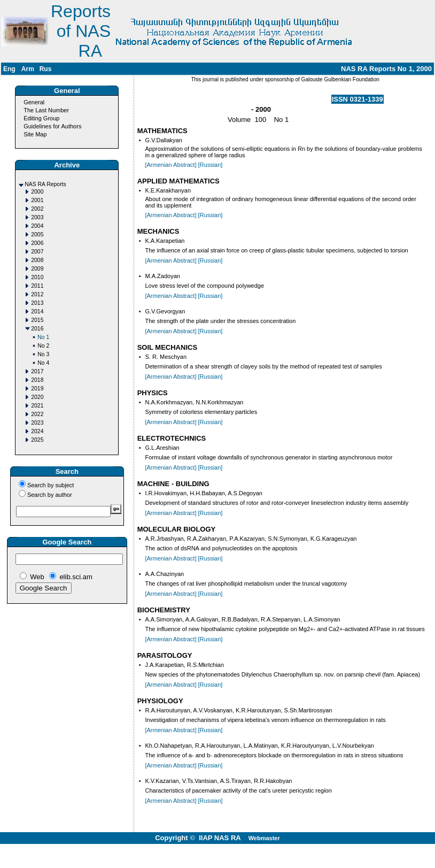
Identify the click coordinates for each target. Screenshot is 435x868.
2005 (37, 235)
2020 (37, 397)
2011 (37, 286)
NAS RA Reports (45, 184)
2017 (37, 371)
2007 (37, 252)
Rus (46, 69)
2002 (37, 209)
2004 (37, 226)
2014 (37, 312)
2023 (37, 423)
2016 (37, 329)
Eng (9, 69)
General (34, 102)
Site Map (35, 134)
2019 (37, 389)
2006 (37, 243)
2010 (37, 277)
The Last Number (46, 110)
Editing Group (41, 118)
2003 (37, 217)
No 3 (43, 354)
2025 (37, 440)
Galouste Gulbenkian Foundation (340, 79)
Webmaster (264, 838)
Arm (28, 69)
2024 (37, 431)
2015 (37, 320)
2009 (37, 269)
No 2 (43, 346)
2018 (37, 380)
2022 (37, 414)
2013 (37, 303)
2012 (37, 294)
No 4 (43, 363)
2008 (37, 260)
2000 (37, 192)
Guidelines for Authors (52, 126)
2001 (37, 200)
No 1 (43, 337)
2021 (37, 406)
